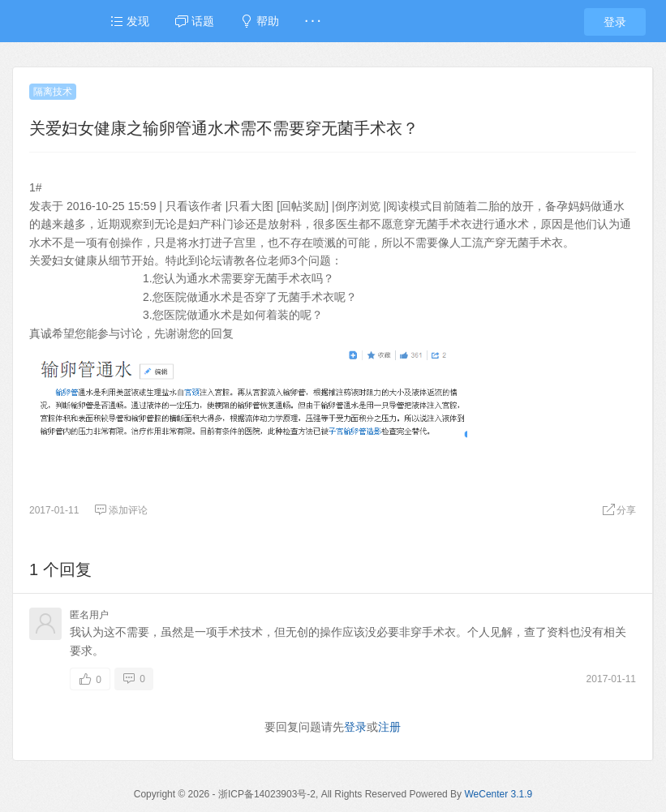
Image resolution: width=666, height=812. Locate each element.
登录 (615, 22)
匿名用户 (89, 615)
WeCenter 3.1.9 (498, 794)
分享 (619, 510)
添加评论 (121, 510)
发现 (130, 21)
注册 (389, 727)
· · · (313, 21)
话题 (195, 21)
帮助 (260, 21)
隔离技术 (53, 92)
